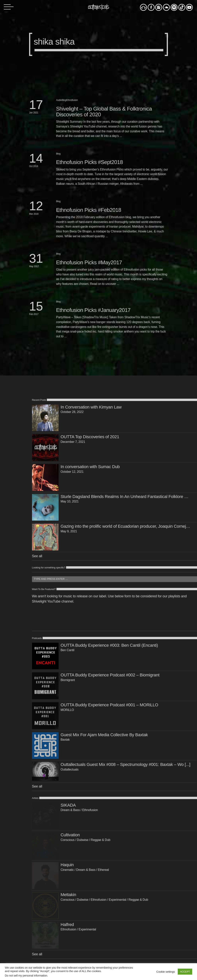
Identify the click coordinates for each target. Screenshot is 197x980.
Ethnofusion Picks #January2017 (93, 310)
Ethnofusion (72, 100)
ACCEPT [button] (185, 972)
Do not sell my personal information (26, 976)
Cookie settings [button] (166, 972)
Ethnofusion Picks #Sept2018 (89, 162)
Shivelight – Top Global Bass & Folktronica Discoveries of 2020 (104, 112)
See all (37, 556)
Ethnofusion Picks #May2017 (89, 262)
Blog (64, 100)
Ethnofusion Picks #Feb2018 (89, 210)
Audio (59, 100)
